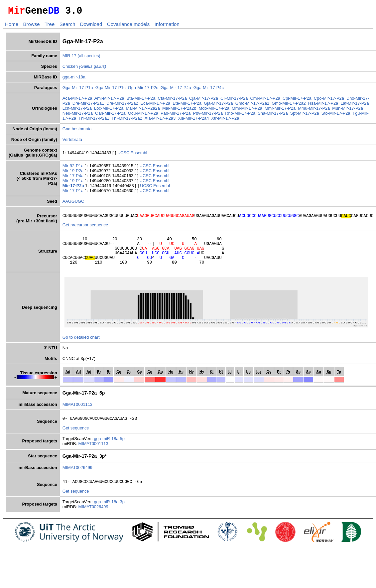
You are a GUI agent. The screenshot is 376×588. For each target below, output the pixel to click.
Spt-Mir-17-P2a (305, 115)
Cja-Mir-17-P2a (204, 100)
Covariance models (128, 26)
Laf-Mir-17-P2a (355, 105)
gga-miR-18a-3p (109, 513)
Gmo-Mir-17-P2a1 (252, 105)
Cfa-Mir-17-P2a (172, 100)
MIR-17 (69, 58)
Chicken (84, 68)
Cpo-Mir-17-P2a (329, 100)
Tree (50, 26)
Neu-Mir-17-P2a (78, 115)
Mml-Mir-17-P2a (247, 110)
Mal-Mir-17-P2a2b (179, 110)
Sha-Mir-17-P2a (273, 115)
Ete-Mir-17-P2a (187, 105)
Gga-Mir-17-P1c (111, 90)
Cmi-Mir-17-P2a (265, 100)
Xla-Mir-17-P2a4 (193, 120)
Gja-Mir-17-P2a (218, 105)
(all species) (89, 58)
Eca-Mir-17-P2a (156, 105)
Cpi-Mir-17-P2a (297, 100)
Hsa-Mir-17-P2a (323, 105)
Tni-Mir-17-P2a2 (127, 120)
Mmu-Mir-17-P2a (314, 110)
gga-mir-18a (74, 79)
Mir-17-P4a (74, 178)
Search (67, 26)
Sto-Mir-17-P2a (336, 115)
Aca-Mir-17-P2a (77, 100)
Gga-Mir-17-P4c (209, 90)
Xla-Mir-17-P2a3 (160, 120)
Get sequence (76, 438)
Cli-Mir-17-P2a (234, 100)
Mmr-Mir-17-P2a (280, 110)
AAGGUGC (73, 203)
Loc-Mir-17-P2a (109, 110)
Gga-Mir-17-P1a (78, 90)
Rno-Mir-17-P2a (240, 115)
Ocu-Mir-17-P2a (143, 115)
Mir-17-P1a (74, 193)
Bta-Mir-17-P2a (141, 100)
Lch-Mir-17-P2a (77, 110)
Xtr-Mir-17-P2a (225, 120)
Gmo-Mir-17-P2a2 (289, 105)
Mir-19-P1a (74, 183)
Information (167, 26)
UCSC (124, 155)
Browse (31, 26)
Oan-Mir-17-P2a (110, 115)
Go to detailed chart (81, 346)
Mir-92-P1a (74, 168)
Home (12, 26)
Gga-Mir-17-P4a (176, 90)
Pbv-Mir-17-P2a (208, 115)
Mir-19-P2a (74, 173)
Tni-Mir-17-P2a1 (94, 120)
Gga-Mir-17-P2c (143, 90)
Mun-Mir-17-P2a (347, 110)
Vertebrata (72, 141)
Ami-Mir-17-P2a (109, 100)
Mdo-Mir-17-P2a (214, 110)
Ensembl (139, 155)
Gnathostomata (77, 131)
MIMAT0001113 (77, 413)
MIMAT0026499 (77, 477)
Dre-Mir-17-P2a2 (122, 105)
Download (91, 26)
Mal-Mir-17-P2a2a (143, 110)
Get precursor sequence (85, 228)
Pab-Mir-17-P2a (176, 115)
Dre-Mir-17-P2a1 (88, 105)
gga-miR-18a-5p (109, 449)
